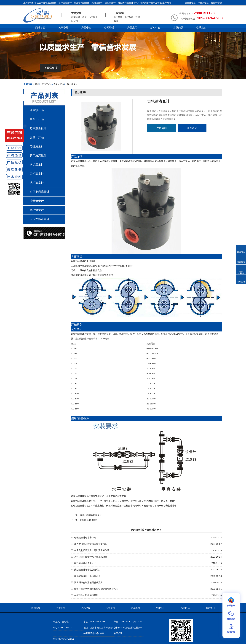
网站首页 (40, 28)
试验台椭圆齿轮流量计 (91, 515)
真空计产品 (37, 119)
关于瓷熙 (63, 28)
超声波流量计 (38, 155)
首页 (37, 84)
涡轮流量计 (37, 183)
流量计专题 (190, 3)
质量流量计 (37, 201)
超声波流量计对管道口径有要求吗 (91, 544)
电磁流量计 (37, 146)
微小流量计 (72, 84)
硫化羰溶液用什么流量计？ (87, 576)
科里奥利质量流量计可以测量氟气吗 (92, 550)
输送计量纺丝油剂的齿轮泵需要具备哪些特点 (96, 589)
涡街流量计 (37, 165)
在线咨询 (162, 128)
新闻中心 (155, 28)
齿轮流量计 (37, 174)
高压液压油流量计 (89, 520)
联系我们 (201, 28)
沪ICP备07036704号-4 (63, 639)
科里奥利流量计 (40, 192)
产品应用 (132, 28)
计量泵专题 (203, 3)
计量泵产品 (37, 110)
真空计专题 (216, 3)
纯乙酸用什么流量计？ (85, 563)
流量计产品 (59, 84)
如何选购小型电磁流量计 (86, 595)
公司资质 (109, 28)
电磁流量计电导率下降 (85, 538)
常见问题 (178, 28)
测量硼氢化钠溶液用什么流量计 (90, 583)
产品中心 (86, 28)
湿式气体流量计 (40, 219)
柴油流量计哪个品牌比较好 (87, 570)
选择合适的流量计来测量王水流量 (91, 557)
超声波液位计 (38, 128)
